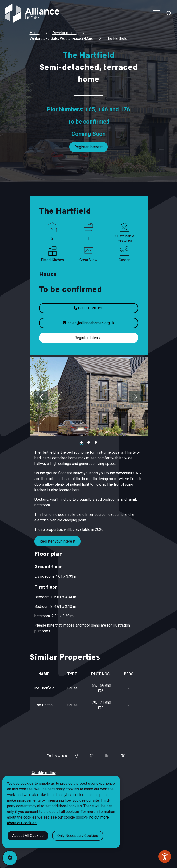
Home (35, 33)
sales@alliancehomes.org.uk (88, 323)
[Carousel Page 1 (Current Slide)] (82, 442)
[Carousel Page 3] (96, 442)
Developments (64, 33)
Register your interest (58, 541)
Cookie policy (44, 773)
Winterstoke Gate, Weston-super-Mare (62, 38)
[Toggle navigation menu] (156, 13)
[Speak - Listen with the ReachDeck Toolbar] (165, 856)
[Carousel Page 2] (89, 442)
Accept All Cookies (28, 836)
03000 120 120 (88, 308)
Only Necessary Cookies (78, 836)
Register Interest (88, 147)
